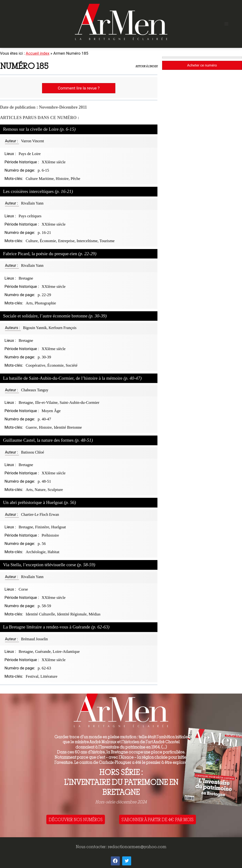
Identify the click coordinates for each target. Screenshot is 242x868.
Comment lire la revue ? (79, 88)
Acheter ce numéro (202, 65)
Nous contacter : (92, 847)
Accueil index (38, 53)
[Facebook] (115, 861)
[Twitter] (127, 861)
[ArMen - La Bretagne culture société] (121, 22)
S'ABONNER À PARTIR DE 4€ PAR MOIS (158, 819)
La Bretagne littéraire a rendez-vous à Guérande (56, 627)
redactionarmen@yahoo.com (137, 847)
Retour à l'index (146, 66)
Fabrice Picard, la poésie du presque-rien (50, 254)
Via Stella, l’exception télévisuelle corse (49, 565)
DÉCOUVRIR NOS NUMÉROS (76, 819)
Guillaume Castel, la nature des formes (48, 440)
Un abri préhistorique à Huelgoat (40, 502)
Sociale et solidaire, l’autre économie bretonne (55, 316)
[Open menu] (226, 24)
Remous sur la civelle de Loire (39, 129)
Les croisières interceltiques (38, 191)
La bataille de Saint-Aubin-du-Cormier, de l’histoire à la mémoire (72, 378)
